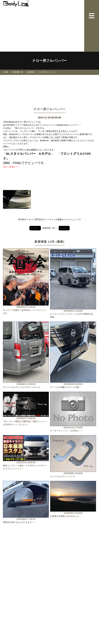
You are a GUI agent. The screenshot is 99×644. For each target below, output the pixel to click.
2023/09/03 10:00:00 (73, 499)
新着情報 (31, 72)
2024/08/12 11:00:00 (73, 284)
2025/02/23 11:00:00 (26, 282)
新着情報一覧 (18, 72)
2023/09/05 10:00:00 (73, 457)
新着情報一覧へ (49, 228)
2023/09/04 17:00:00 (26, 502)
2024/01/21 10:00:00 (26, 409)
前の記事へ (64, 228)
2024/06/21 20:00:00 (26, 355)
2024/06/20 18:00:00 (73, 355)
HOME (6, 72)
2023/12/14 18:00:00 (26, 453)
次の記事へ (35, 228)
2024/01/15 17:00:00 (73, 412)
